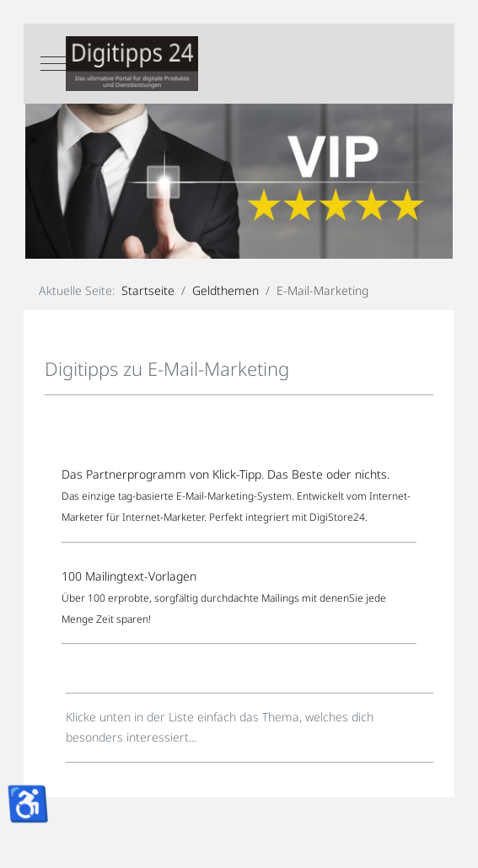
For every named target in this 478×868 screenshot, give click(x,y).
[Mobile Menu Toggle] (53, 64)
